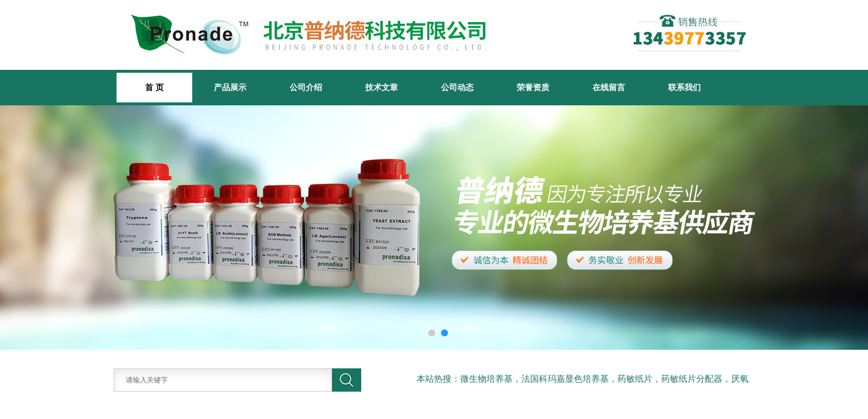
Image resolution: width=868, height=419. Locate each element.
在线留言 (609, 87)
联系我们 (684, 87)
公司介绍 (306, 87)
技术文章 (382, 87)
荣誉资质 (533, 87)
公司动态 (457, 87)
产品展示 (230, 87)
